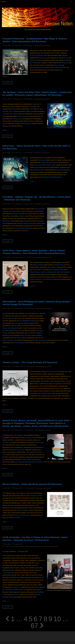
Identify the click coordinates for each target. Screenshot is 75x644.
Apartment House (15, 517)
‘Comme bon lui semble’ (10, 114)
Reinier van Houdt (19, 450)
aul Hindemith (38, 333)
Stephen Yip (6, 211)
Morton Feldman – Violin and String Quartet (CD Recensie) (32, 484)
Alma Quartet (9, 318)
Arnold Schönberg (19, 343)
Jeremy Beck (17, 211)
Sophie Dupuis (22, 116)
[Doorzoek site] (71, 2)
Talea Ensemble (39, 587)
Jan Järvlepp (32, 107)
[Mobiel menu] (3, 2)
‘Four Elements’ (47, 279)
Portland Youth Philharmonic (53, 177)
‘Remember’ (25, 231)
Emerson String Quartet (10, 331)
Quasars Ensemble (19, 214)
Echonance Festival (31, 438)
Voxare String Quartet (63, 170)
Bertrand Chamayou (39, 340)
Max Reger (50, 68)
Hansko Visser (39, 442)
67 (34, 626)
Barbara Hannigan (25, 335)
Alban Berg (17, 338)
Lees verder (8, 83)
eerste (16, 323)
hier (13, 109)
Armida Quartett (64, 63)
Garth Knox (60, 265)
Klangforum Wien (58, 270)
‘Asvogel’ (5, 442)
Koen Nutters (39, 462)
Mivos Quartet (24, 223)
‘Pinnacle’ (15, 119)
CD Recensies (29, 46)
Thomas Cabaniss (36, 279)
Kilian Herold (58, 65)
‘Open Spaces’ (52, 267)
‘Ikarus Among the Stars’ (49, 162)
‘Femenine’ (15, 587)
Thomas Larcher (53, 372)
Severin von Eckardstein (10, 328)
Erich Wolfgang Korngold (27, 321)
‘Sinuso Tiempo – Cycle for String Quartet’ (43, 272)
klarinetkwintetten (36, 68)
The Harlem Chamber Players (14, 590)
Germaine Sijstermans (25, 462)
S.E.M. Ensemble (8, 573)
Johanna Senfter (61, 68)
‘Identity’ (22, 216)
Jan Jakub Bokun (35, 63)
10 (57, 619)
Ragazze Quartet (38, 265)
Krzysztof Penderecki (37, 55)
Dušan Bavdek (26, 124)
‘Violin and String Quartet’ (22, 515)
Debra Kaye (41, 160)
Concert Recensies (19, 546)
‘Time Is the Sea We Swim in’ (43, 165)
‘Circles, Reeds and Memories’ (31, 460)
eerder (19, 318)
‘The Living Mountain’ (44, 393)
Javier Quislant (64, 272)
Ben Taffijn (7, 46)
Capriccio (42, 58)
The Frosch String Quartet (23, 228)
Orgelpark (20, 435)
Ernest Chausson (8, 340)
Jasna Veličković (31, 452)
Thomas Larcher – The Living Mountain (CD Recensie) (30, 362)
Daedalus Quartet (38, 170)
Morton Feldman (23, 510)
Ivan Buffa (41, 209)
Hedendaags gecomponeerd (42, 46)
